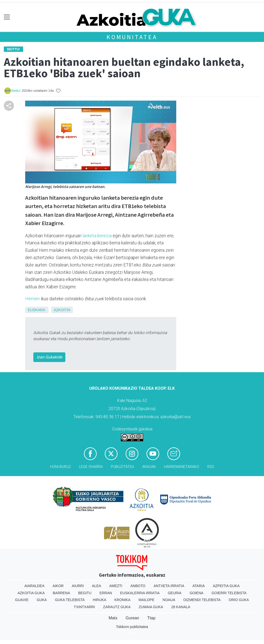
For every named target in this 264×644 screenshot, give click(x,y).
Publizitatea (122, 467)
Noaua (169, 600)
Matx (113, 618)
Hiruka (100, 600)
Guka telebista (70, 600)
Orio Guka (239, 600)
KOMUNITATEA (132, 37)
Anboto (138, 586)
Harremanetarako (182, 467)
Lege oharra (91, 467)
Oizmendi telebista (202, 600)
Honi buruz (61, 467)
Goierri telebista (229, 593)
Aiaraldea (34, 586)
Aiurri (78, 586)
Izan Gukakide (49, 357)
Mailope (146, 600)
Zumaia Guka (151, 607)
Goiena (196, 593)
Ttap (151, 618)
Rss (211, 467)
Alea (97, 586)
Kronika (122, 600)
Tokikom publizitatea (132, 627)
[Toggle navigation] (7, 17)
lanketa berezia (97, 236)
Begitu (85, 593)
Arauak (149, 467)
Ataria (199, 586)
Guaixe (22, 600)
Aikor (58, 586)
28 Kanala (181, 607)
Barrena (62, 593)
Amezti (116, 586)
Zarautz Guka (117, 607)
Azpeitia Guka (226, 586)
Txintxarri (84, 607)
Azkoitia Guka (31, 593)
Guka (42, 600)
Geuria (175, 593)
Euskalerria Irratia (140, 593)
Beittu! (16, 91)
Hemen (32, 299)
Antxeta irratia (169, 586)
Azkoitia (62, 310)
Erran (106, 593)
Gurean (132, 618)
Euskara (36, 310)
